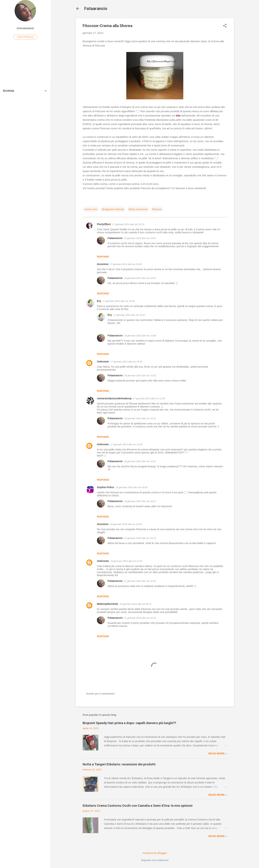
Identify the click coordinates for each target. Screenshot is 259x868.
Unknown (103, 361)
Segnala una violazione (155, 860)
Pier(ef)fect (104, 224)
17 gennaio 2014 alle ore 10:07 (129, 315)
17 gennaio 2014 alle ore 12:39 (149, 398)
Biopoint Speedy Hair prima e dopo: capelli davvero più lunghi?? (129, 723)
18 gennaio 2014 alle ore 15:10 (140, 375)
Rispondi (103, 257)
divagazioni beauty (113, 209)
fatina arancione (138, 209)
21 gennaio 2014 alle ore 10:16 (140, 618)
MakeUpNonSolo (108, 604)
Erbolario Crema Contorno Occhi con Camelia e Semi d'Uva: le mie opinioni (138, 806)
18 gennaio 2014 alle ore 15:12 (140, 461)
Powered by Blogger (155, 853)
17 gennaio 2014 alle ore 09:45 (126, 264)
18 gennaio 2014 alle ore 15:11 (140, 418)
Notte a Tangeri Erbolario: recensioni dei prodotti (119, 764)
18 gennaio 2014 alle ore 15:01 (140, 238)
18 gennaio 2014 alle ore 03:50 (132, 487)
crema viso (91, 209)
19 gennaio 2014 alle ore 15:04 (126, 524)
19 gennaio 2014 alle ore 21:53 (126, 561)
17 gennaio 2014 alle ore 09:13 (128, 224)
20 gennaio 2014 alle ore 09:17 (135, 604)
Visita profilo (25, 37)
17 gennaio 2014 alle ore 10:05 (119, 301)
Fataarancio (96, 9)
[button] (225, 26)
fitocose (157, 209)
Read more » (218, 753)
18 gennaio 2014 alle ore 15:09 (140, 336)
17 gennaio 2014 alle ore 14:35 (126, 444)
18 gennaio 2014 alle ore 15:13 (140, 501)
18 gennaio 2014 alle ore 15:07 (140, 278)
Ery (99, 301)
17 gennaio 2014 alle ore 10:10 (126, 362)
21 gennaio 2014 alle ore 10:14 (140, 581)
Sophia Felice (106, 487)
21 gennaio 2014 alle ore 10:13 (140, 538)
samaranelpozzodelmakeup (114, 398)
